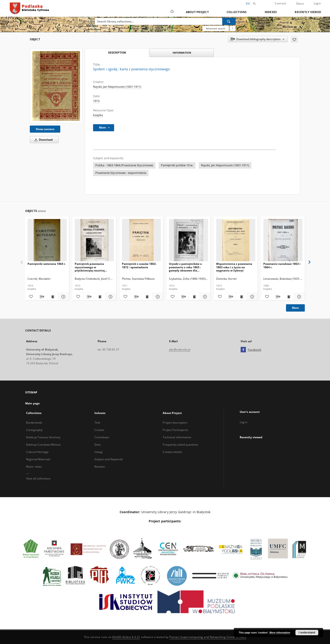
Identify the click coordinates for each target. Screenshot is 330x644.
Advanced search (216, 28)
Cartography (34, 430)
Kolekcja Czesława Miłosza (43, 445)
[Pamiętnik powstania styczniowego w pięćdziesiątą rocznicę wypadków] (94, 240)
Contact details (172, 452)
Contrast (280, 3)
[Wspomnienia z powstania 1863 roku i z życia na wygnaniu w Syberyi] (236, 240)
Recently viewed (308, 12)
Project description (175, 423)
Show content (45, 129)
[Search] (229, 21)
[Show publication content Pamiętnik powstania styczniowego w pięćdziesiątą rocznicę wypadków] (100, 297)
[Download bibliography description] (42, 297)
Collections (237, 12)
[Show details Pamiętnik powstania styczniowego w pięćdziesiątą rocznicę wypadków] (110, 297)
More (295, 308)
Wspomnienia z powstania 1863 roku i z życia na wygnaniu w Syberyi (234, 267)
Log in (244, 422)
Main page (32, 403)
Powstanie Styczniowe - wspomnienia (121, 173)
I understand (307, 633)
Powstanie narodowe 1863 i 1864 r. (282, 265)
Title (97, 423)
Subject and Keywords (109, 459)
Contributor (102, 437)
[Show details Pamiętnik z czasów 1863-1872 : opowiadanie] (157, 297)
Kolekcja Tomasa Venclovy (43, 437)
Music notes (34, 467)
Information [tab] (182, 53)
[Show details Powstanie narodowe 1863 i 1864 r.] (299, 297)
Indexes (271, 12)
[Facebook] (243, 350)
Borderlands (34, 423)
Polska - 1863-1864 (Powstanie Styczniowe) (124, 165)
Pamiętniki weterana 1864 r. (47, 264)
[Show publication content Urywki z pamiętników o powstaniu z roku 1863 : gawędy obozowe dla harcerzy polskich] (194, 297)
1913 (96, 101)
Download (43, 140)
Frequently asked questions (180, 445)
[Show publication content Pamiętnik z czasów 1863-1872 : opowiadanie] (147, 297)
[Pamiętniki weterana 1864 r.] (47, 240)
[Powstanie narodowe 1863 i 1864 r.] (283, 240)
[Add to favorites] (294, 39)
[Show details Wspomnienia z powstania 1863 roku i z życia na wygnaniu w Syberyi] (252, 297)
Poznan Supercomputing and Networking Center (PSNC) (208, 637)
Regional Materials (38, 459)
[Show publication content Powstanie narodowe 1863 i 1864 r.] (288, 297)
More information (280, 633)
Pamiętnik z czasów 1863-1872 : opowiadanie (139, 265)
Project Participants (175, 430)
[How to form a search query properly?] (233, 28)
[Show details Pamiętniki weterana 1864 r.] (63, 297)
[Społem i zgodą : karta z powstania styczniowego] (56, 86)
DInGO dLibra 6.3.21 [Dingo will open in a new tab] (126, 637)
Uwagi (99, 452)
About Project (197, 12)
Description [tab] (117, 53)
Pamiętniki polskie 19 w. (177, 165)
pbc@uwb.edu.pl (180, 349)
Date (98, 445)
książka (98, 115)
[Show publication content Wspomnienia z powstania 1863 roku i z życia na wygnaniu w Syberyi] (241, 297)
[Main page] (172, 12)
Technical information (177, 437)
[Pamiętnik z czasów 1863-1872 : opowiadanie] (142, 240)
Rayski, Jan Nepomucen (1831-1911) (117, 87)
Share (300, 4)
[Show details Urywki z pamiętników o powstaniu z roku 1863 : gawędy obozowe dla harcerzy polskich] (204, 297)
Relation (100, 467)
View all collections (38, 478)
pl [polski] (255, 4)
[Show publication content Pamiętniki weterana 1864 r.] (53, 297)
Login (317, 3)
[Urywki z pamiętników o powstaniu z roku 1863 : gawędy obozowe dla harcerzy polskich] (188, 240)
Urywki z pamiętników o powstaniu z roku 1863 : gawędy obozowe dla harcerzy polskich (185, 267)
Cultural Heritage (37, 452)
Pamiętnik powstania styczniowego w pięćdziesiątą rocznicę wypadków (90, 267)
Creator (99, 430)
